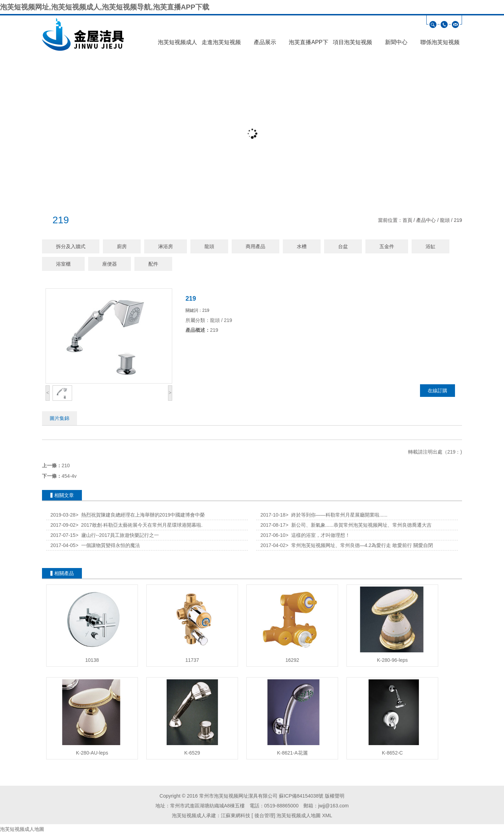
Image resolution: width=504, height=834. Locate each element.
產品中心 (426, 220)
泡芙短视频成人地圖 (299, 815)
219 (458, 220)
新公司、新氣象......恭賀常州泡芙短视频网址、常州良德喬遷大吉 (359, 525)
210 (66, 465)
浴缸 (430, 246)
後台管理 (264, 815)
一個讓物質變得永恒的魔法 (108, 545)
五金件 (387, 246)
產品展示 (265, 42)
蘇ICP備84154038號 (301, 796)
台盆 (343, 246)
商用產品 (255, 246)
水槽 (302, 246)
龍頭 (445, 220)
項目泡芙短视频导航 (352, 44)
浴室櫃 (63, 264)
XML (327, 815)
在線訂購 (437, 391)
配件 (153, 264)
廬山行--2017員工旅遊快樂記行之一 (117, 535)
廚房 (122, 246)
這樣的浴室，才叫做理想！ (318, 535)
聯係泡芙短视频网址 (440, 44)
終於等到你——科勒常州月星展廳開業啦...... (337, 515)
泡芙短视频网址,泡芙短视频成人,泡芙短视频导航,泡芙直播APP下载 (105, 7)
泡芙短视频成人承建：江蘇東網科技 (211, 815)
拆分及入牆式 (71, 246)
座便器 (110, 264)
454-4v (69, 476)
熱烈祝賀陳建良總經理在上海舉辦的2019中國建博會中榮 (140, 515)
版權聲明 (335, 796)
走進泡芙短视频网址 (221, 44)
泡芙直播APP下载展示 (308, 44)
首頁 (407, 220)
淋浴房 (166, 246)
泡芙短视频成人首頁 (177, 44)
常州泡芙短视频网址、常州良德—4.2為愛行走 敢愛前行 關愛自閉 (359, 545)
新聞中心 (396, 42)
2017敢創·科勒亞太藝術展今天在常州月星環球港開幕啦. (139, 525)
